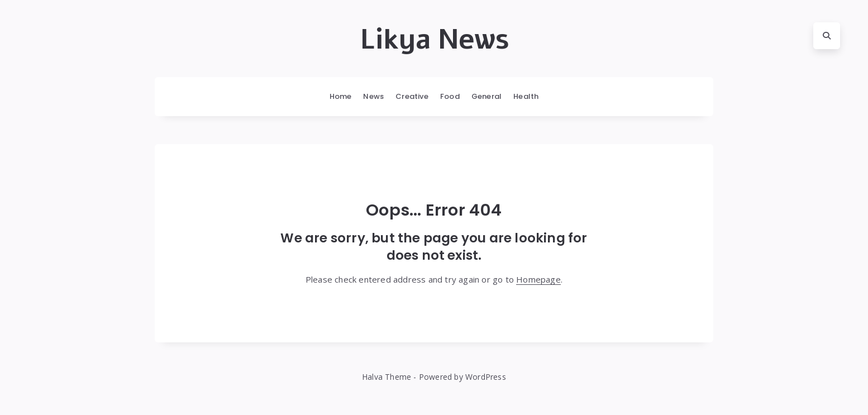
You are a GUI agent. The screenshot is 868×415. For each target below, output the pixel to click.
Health (526, 96)
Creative (412, 96)
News (373, 96)
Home (341, 96)
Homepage (538, 279)
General (487, 96)
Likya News (434, 40)
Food (450, 96)
